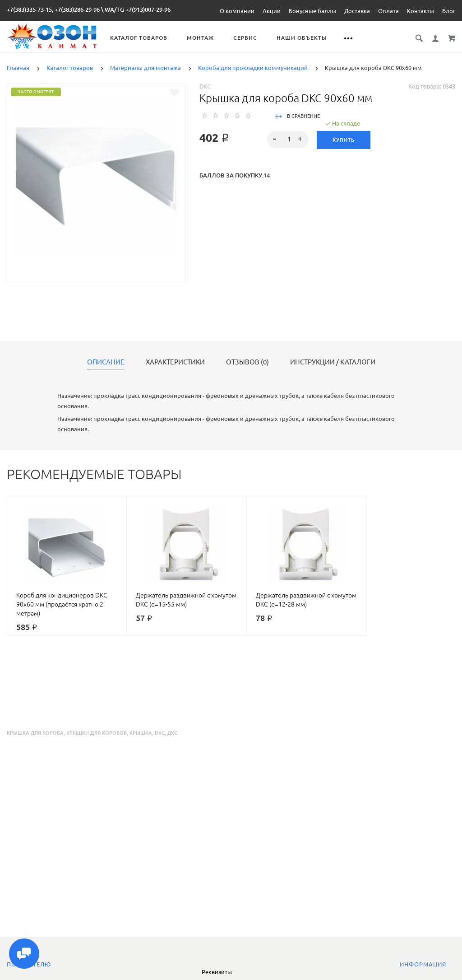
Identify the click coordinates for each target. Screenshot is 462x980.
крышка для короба (35, 733)
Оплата (388, 11)
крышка (141, 733)
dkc (160, 733)
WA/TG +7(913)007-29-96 (138, 9)
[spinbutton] (288, 140)
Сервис (246, 38)
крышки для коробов (97, 733)
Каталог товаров (139, 38)
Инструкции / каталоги (333, 362)
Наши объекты (302, 38)
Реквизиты (217, 972)
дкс (172, 733)
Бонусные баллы (312, 11)
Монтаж (201, 38)
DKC (205, 86)
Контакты (420, 11)
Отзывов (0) (247, 362)
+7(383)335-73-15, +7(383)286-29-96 (53, 9)
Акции (272, 11)
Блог (449, 11)
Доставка (357, 11)
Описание (106, 362)
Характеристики (175, 362)
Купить (344, 140)
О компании (237, 11)
